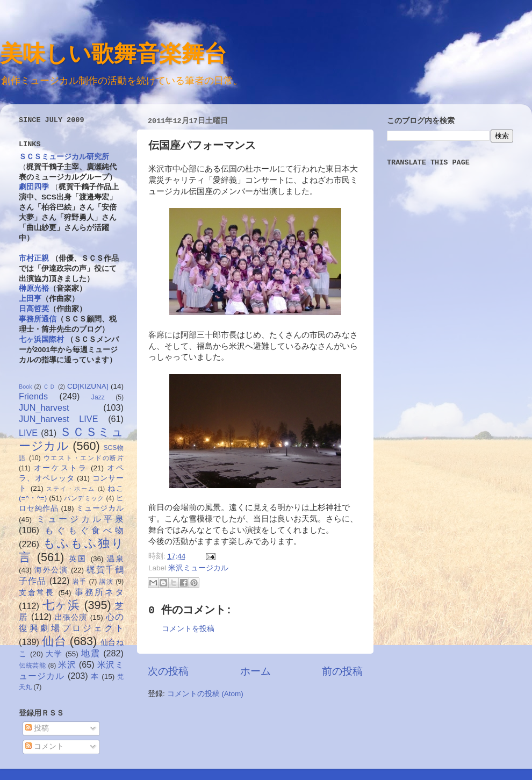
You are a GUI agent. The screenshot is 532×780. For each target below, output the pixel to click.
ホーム (256, 671)
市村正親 (34, 258)
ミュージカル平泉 (80, 519)
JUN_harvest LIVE (58, 419)
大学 (54, 654)
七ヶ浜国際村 (41, 339)
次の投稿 (168, 671)
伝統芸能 (33, 665)
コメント (45, 746)
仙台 (54, 641)
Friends (33, 396)
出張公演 (71, 617)
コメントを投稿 (188, 629)
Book (26, 387)
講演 (106, 582)
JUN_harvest (44, 407)
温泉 (115, 559)
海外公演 (51, 570)
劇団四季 (34, 187)
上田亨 (30, 299)
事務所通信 (38, 319)
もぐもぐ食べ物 (84, 530)
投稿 (37, 728)
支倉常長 (37, 593)
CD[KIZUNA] (88, 386)
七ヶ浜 (62, 605)
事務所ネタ (99, 592)
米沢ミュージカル (198, 568)
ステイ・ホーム (71, 489)
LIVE (28, 433)
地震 (91, 653)
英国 (78, 559)
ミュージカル (100, 508)
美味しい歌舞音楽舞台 (113, 53)
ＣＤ (49, 387)
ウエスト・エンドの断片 (84, 458)
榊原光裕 (34, 288)
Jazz (98, 397)
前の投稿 (342, 671)
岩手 (80, 582)
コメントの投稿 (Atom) (205, 694)
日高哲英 (34, 309)
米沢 (67, 664)
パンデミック (84, 498)
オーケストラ (61, 468)
